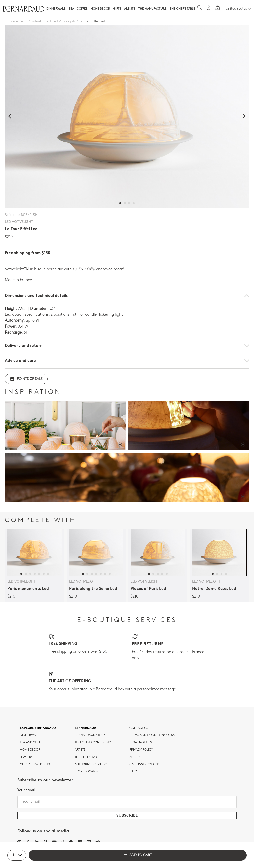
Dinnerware (56, 9)
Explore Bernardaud (38, 728)
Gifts (117, 9)
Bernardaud (85, 728)
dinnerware (30, 735)
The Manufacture (152, 9)
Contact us (139, 728)
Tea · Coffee (78, 9)
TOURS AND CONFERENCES (95, 743)
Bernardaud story (90, 735)
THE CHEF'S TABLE (87, 757)
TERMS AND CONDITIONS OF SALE (154, 735)
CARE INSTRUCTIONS (144, 764)
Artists (130, 9)
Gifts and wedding (35, 764)
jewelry (26, 757)
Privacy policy (141, 750)
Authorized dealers (91, 764)
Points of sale (26, 379)
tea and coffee (32, 743)
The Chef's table (182, 9)
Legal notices (141, 743)
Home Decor (100, 9)
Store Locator (87, 772)
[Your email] (127, 802)
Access (135, 757)
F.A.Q (133, 772)
